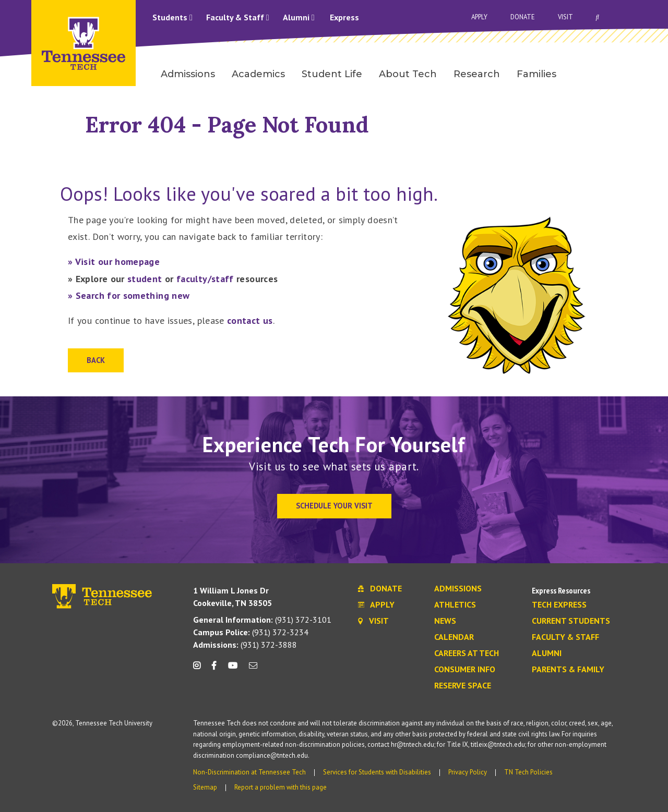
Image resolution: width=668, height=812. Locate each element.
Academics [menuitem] (258, 74)
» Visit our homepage (114, 262)
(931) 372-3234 (251, 632)
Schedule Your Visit (334, 506)
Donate (523, 17)
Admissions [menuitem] (188, 74)
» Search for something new (129, 295)
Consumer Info (465, 670)
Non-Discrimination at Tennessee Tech (249, 772)
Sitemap (205, 787)
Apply (479, 17)
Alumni (299, 17)
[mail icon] (253, 669)
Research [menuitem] (477, 74)
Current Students (571, 621)
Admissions (458, 589)
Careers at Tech (467, 653)
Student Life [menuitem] (332, 74)
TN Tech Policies (528, 772)
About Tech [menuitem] (408, 74)
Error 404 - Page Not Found (227, 124)
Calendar (454, 637)
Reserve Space (463, 686)
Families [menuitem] (536, 74)
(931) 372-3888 (245, 645)
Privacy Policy (468, 772)
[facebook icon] (214, 669)
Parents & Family (568, 670)
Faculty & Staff (238, 17)
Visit (565, 17)
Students (172, 17)
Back (96, 360)
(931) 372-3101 (262, 620)
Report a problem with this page (281, 787)
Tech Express (559, 605)
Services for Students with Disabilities (377, 772)
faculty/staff (205, 279)
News (445, 621)
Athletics (455, 605)
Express (344, 17)
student (145, 279)
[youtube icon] (233, 669)
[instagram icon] (200, 669)
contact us (250, 320)
